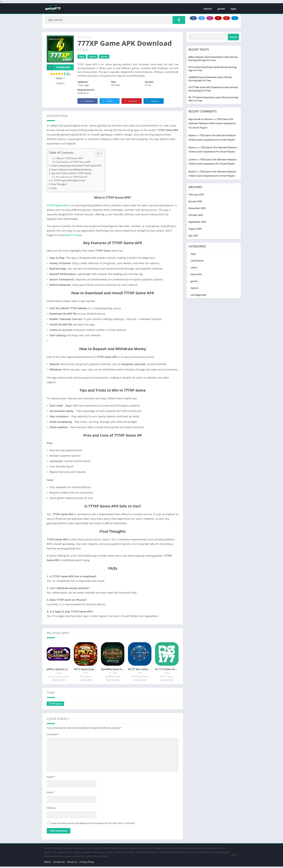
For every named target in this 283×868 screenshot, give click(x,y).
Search (233, 38)
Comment (53, 736)
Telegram (152, 103)
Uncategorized (198, 296)
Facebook (87, 103)
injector (208, 9)
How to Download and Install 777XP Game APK (76, 167)
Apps (233, 9)
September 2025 (197, 223)
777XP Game (55, 705)
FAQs (54, 190)
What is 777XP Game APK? (70, 160)
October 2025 (196, 216)
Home (81, 39)
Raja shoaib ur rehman (201, 121)
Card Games (197, 262)
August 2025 (195, 230)
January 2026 (195, 203)
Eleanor (192, 149)
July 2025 (193, 237)
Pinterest (130, 103)
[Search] (115, 21)
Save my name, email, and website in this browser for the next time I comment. (93, 825)
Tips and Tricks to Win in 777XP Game (71, 175)
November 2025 (197, 210)
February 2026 (196, 196)
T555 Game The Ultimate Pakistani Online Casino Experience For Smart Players (212, 125)
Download (58, 69)
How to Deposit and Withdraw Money (71, 171)
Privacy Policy (87, 863)
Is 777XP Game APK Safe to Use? (68, 182)
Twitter (107, 103)
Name (51, 778)
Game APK (196, 276)
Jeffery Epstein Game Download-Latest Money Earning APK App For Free (213, 60)
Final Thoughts (59, 186)
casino (92, 58)
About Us (72, 863)
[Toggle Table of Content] (97, 155)
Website (51, 809)
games (221, 9)
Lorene (192, 161)
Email (51, 794)
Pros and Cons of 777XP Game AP (72, 178)
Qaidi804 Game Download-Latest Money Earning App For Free (210, 80)
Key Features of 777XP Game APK (73, 163)
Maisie (192, 137)
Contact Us (59, 863)
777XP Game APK (57, 207)
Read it (192, 173)
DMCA (47, 863)
